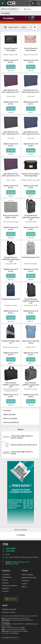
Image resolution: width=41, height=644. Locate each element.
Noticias (5, 580)
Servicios (5, 583)
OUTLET (11, 599)
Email (6, 554)
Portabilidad (6, 13)
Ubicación (6, 588)
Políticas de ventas (9, 612)
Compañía (6, 575)
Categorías (25, 581)
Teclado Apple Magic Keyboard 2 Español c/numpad (22, 437)
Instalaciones (7, 577)
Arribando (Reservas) (29, 578)
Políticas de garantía (9, 609)
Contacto (5, 591)
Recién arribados (27, 575)
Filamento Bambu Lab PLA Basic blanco (24, 445)
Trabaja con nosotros (10, 586)
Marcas (24, 587)
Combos (25, 584)
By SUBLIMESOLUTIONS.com (10, 638)
